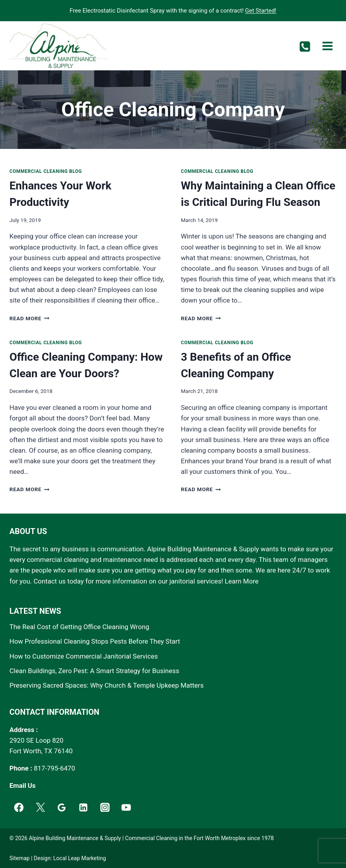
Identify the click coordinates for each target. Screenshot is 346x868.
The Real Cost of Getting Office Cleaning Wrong (79, 627)
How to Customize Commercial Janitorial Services (84, 656)
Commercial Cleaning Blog (46, 171)
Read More (29, 318)
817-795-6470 (54, 768)
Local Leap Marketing (80, 858)
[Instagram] (105, 807)
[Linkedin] (83, 807)
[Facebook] (19, 807)
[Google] (62, 807)
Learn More (242, 581)
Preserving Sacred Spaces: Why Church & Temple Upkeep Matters (107, 685)
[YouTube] (127, 807)
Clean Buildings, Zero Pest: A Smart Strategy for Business (94, 671)
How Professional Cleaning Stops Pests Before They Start (95, 641)
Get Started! (260, 11)
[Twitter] (40, 807)
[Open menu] (327, 46)
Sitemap (19, 858)
